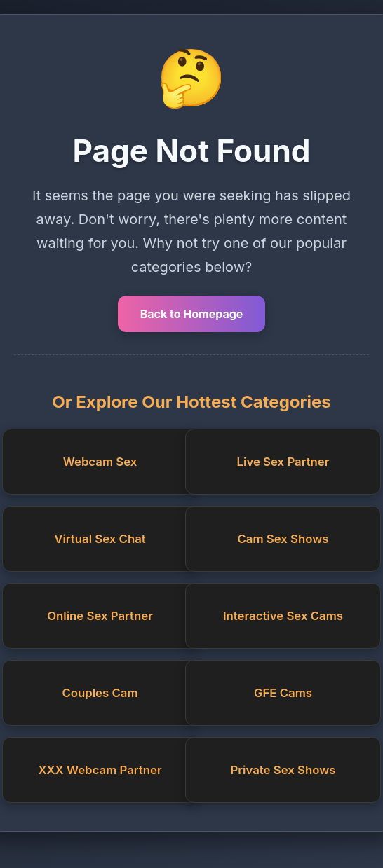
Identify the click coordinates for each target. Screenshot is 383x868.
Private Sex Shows (283, 770)
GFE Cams (283, 693)
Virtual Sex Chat (100, 539)
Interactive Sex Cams (283, 616)
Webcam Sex (100, 462)
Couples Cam (100, 693)
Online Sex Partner (100, 616)
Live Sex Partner (283, 462)
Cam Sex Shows (283, 539)
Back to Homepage (192, 314)
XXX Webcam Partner (100, 770)
